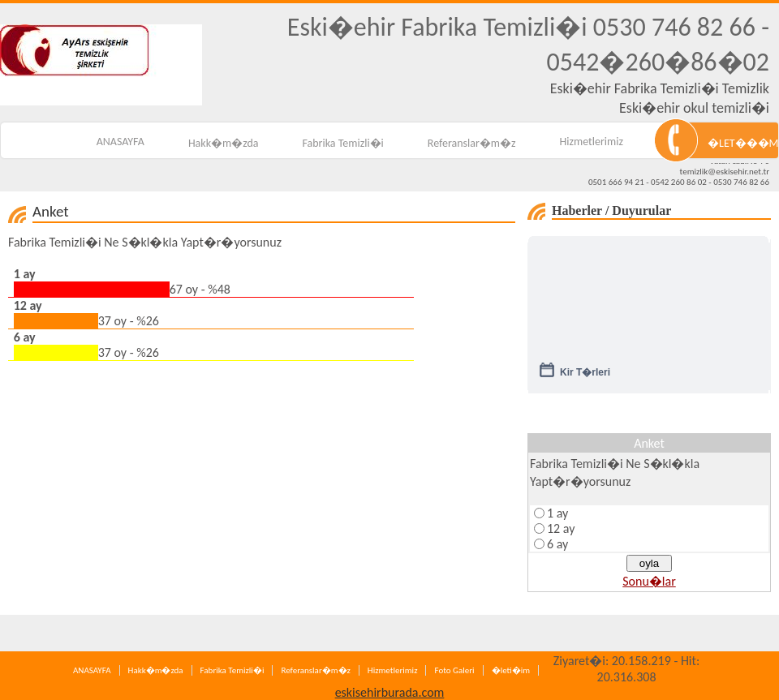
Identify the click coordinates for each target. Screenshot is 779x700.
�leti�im (511, 670)
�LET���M (743, 143)
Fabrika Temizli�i (343, 143)
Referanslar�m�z (472, 143)
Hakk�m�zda (224, 143)
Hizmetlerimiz (592, 142)
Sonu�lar (649, 581)
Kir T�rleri (585, 378)
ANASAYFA (121, 142)
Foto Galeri (454, 670)
